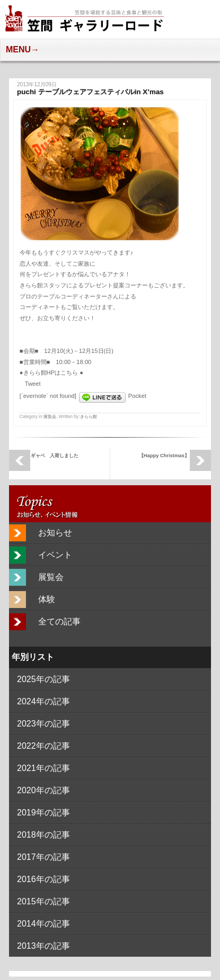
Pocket (137, 396)
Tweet (33, 384)
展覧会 (50, 416)
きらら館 (89, 416)
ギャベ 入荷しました (55, 455)
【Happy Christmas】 (164, 455)
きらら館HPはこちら (52, 373)
